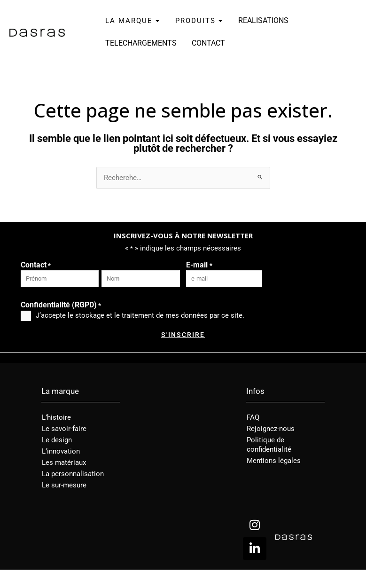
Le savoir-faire (64, 429)
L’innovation (61, 451)
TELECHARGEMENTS (141, 43)
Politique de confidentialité (269, 445)
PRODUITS (199, 21)
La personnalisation (73, 474)
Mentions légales (274, 461)
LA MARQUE (133, 21)
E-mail (199, 265)
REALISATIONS (263, 20)
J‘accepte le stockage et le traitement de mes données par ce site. (140, 315)
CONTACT (208, 43)
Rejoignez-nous (271, 429)
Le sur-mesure (64, 485)
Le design (57, 440)
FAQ (253, 417)
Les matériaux (64, 463)
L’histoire (56, 417)
